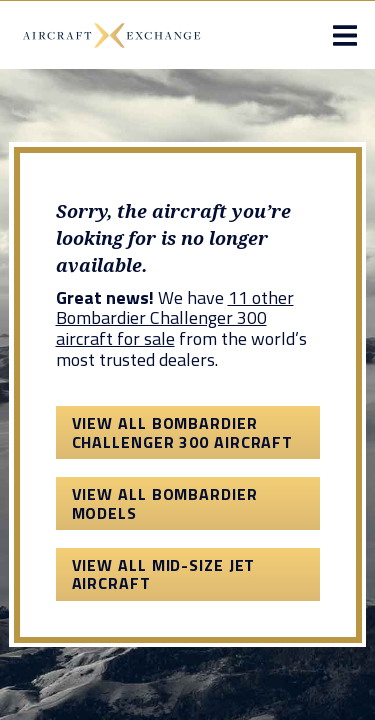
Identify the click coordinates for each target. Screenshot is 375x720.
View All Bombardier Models (165, 503)
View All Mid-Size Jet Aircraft (164, 574)
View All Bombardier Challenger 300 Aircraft (183, 432)
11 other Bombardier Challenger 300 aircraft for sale (175, 318)
